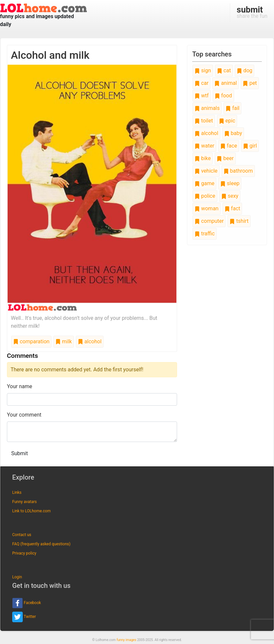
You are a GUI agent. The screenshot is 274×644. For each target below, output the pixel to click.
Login (17, 577)
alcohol (90, 341)
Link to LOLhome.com (31, 511)
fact (232, 208)
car (201, 83)
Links (17, 492)
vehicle (206, 171)
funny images (127, 640)
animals (207, 108)
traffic (205, 234)
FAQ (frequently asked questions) (41, 544)
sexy (230, 196)
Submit (19, 453)
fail (232, 108)
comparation (31, 341)
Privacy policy (24, 553)
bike (203, 158)
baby (233, 133)
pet (250, 83)
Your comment (24, 415)
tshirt (239, 221)
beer (225, 158)
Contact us (22, 535)
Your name (20, 386)
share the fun (252, 12)
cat (224, 70)
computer (209, 221)
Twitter (24, 617)
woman (207, 208)
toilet (204, 121)
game (204, 183)
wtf (202, 96)
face (229, 146)
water (204, 146)
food (223, 96)
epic (227, 121)
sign (203, 70)
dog (244, 70)
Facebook (27, 603)
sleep (230, 183)
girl (250, 146)
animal (226, 83)
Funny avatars (24, 502)
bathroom (238, 171)
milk (64, 341)
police (205, 196)
